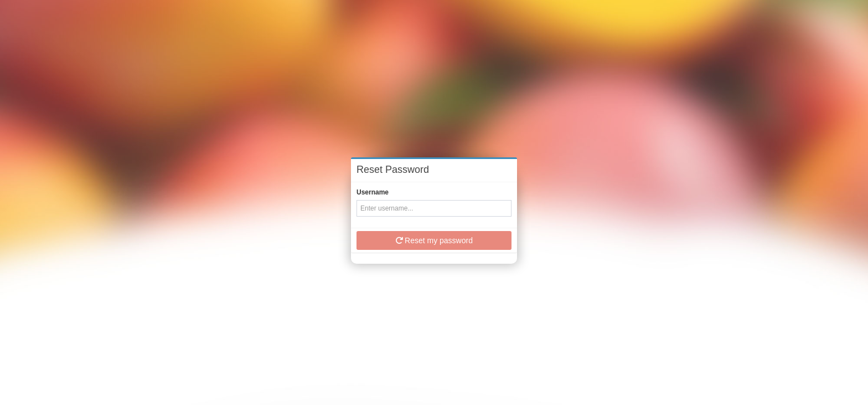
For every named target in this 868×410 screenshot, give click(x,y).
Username (373, 192)
